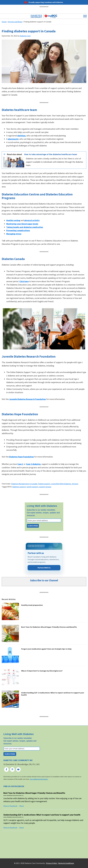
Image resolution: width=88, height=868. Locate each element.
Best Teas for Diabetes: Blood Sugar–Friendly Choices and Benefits (49, 627)
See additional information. (39, 779)
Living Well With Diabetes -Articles (65, 484)
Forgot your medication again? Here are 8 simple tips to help (46, 649)
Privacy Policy (52, 863)
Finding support (44, 484)
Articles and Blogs (15, 22)
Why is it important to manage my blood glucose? (42, 671)
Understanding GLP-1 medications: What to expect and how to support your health (53, 694)
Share (22, 806)
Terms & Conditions (66, 863)
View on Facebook (10, 806)
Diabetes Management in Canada (24, 484)
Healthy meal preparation (32, 605)
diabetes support (19, 487)
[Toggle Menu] (85, 16)
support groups (45, 487)
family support (32, 487)
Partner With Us (44, 568)
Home (4, 22)
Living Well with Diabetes (42, 506)
